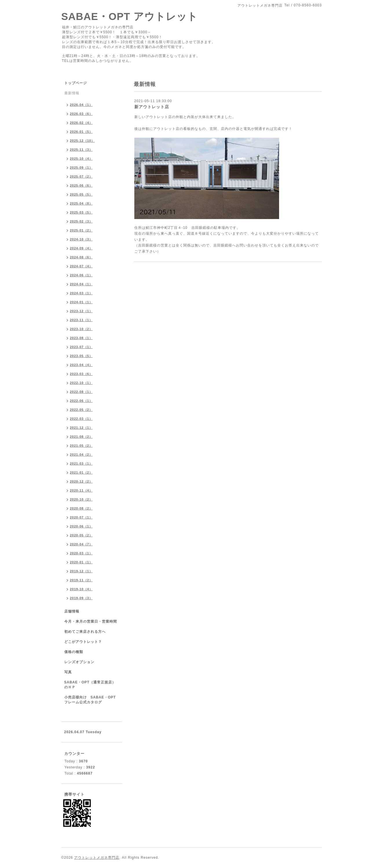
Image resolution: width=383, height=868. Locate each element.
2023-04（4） (81, 365)
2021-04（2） (81, 455)
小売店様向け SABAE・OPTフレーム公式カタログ (90, 700)
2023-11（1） (81, 320)
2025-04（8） (81, 203)
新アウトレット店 (152, 107)
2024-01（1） (81, 302)
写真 (68, 672)
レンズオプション (79, 662)
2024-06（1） (81, 275)
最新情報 (72, 93)
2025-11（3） (81, 150)
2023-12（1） (81, 311)
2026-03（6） (81, 114)
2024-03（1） (81, 293)
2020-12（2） (81, 481)
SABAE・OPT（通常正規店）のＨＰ (90, 685)
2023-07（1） (81, 347)
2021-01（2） (81, 472)
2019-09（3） (81, 598)
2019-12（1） (81, 571)
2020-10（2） (81, 499)
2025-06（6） (81, 185)
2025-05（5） (81, 194)
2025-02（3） (81, 221)
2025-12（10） (83, 141)
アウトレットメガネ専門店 (97, 858)
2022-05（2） (81, 410)
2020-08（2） (81, 508)
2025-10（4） (81, 159)
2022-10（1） (81, 383)
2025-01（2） (81, 230)
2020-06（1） (81, 526)
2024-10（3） (81, 239)
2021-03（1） (81, 464)
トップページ (76, 83)
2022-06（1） (81, 401)
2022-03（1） (81, 419)
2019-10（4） (81, 589)
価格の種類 (74, 652)
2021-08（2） (81, 437)
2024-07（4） (81, 266)
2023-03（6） (81, 374)
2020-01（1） (81, 562)
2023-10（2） (81, 329)
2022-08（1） (81, 392)
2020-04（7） (81, 544)
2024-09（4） (81, 248)
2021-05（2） (81, 446)
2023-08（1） (81, 338)
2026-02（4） (81, 123)
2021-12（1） (81, 428)
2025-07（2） (81, 176)
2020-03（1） (81, 553)
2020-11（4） (81, 490)
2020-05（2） (81, 535)
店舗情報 (72, 611)
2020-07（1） (81, 517)
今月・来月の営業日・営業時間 (91, 621)
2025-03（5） (81, 212)
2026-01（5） (81, 132)
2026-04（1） (81, 105)
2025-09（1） (81, 168)
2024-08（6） (81, 257)
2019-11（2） (81, 580)
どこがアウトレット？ (83, 642)
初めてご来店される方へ (85, 632)
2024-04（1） (81, 284)
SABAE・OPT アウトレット (130, 16)
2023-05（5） (81, 356)
